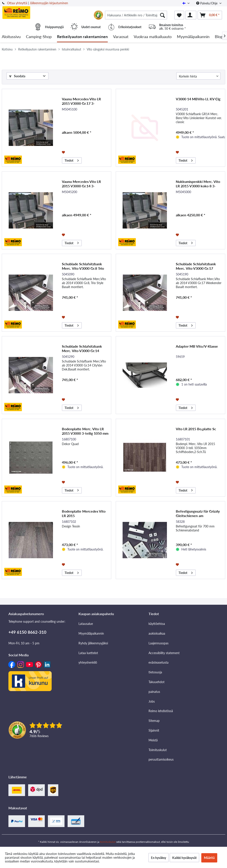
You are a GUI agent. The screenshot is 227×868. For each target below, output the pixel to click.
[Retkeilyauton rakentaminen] (82, 37)
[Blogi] (219, 37)
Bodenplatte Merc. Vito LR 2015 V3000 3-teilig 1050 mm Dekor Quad (85, 431)
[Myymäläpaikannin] (193, 37)
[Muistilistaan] (64, 152)
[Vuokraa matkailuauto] (153, 37)
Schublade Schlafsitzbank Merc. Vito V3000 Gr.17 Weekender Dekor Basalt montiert (196, 266)
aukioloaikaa (157, 633)
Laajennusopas (159, 643)
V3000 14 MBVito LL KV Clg (198, 99)
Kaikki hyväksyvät (184, 858)
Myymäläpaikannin (91, 633)
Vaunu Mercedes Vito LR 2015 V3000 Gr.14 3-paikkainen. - (81, 184)
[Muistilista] (179, 15)
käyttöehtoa (157, 624)
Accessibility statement (164, 653)
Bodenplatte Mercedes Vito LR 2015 (84, 513)
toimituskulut (108, 842)
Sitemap (154, 721)
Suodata (17, 76)
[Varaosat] (121, 37)
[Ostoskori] (210, 15)
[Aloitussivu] (11, 37)
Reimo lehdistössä (161, 711)
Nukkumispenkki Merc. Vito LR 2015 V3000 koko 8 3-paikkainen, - (198, 184)
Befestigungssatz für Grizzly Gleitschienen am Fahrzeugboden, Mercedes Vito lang (198, 513)
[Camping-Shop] (39, 37)
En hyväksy (159, 858)
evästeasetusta (159, 662)
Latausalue (86, 624)
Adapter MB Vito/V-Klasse (197, 346)
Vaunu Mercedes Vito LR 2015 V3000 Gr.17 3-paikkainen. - (81, 101)
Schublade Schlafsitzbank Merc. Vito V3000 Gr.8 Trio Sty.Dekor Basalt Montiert (83, 266)
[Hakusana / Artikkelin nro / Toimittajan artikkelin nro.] (136, 15)
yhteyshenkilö (88, 662)
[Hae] (162, 15)
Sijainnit (154, 730)
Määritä (209, 858)
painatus (154, 692)
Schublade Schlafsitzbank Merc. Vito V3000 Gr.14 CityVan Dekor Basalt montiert (82, 349)
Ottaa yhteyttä (17, 3)
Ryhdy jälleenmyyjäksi (93, 643)
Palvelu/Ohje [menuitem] (207, 3)
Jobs (152, 701)
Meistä (153, 740)
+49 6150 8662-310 (27, 632)
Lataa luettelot (88, 653)
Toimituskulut (158, 750)
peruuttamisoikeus (161, 759)
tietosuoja (155, 672)
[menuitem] (136, 15)
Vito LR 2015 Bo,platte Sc (196, 429)
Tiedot (72, 160)
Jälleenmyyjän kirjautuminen (49, 3)
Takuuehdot (157, 682)
